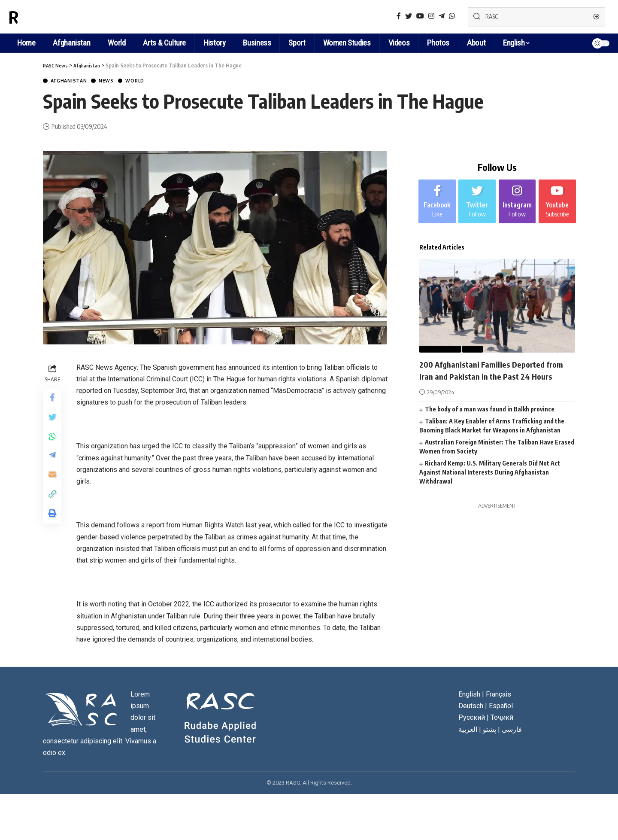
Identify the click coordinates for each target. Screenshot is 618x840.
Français (498, 695)
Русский (472, 719)
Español (501, 707)
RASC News (49, 17)
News (117, 81)
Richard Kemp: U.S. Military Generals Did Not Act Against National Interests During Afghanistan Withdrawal (490, 484)
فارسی (512, 730)
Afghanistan (74, 81)
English (514, 43)
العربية (468, 730)
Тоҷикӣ (502, 719)
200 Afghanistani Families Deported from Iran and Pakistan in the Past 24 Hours (494, 376)
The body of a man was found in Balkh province (490, 421)
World (151, 81)
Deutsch (471, 707)
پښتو (489, 730)
